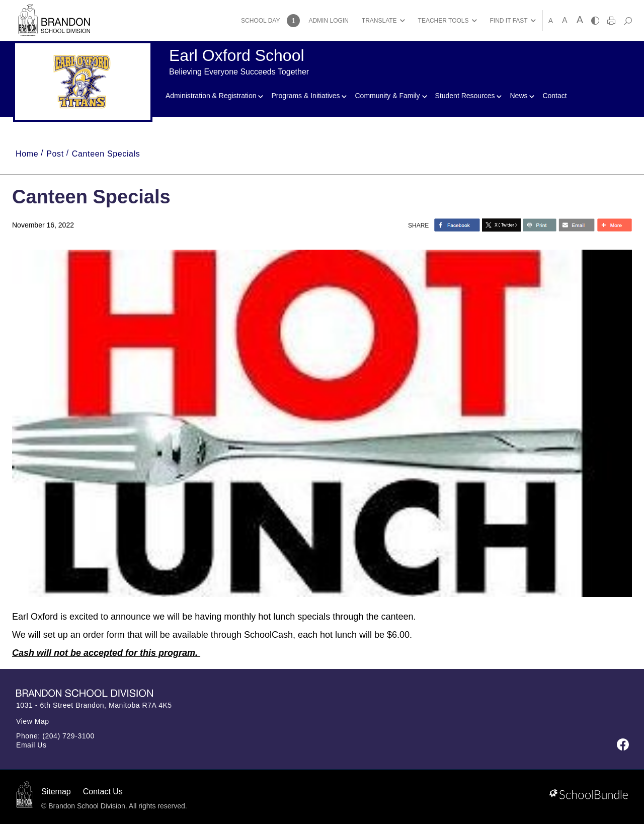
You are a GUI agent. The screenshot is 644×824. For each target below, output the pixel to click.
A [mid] (565, 20)
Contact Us (103, 792)
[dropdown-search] (628, 21)
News (522, 96)
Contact (554, 96)
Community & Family (391, 96)
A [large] (580, 20)
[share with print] (540, 225)
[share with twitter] (501, 225)
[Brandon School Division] (54, 10)
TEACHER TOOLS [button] (444, 21)
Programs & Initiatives (309, 96)
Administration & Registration (214, 96)
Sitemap (56, 792)
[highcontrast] (595, 21)
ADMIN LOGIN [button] (328, 21)
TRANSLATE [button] (379, 21)
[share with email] (577, 225)
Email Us (31, 745)
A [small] (551, 21)
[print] (611, 21)
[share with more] (614, 225)
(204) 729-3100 (68, 736)
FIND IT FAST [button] (509, 21)
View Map (33, 721)
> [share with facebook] (457, 225)
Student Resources (469, 96)
